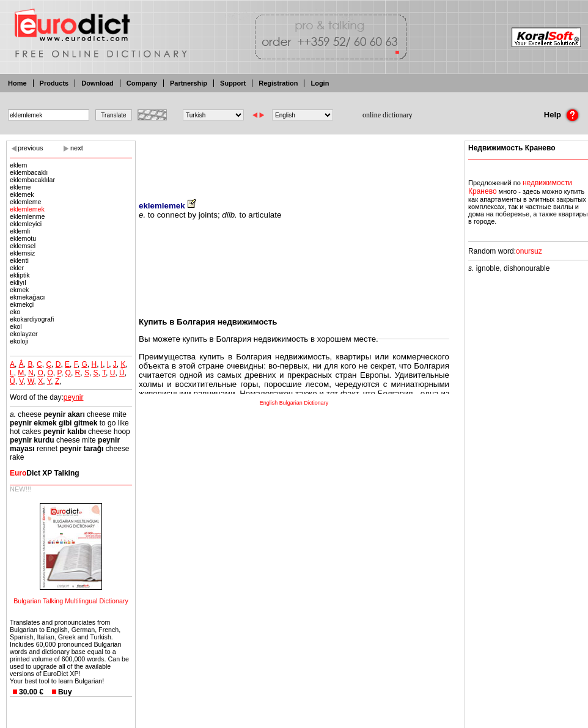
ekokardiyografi (32, 319)
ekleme (20, 187)
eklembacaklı (29, 172)
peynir (74, 397)
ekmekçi (22, 304)
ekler (17, 268)
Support (233, 83)
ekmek (19, 290)
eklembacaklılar (32, 180)
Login (320, 83)
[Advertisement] (294, 162)
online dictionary (388, 115)
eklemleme (26, 202)
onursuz (529, 251)
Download (97, 83)
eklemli (20, 231)
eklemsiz (22, 253)
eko (15, 312)
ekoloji (19, 341)
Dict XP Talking (45, 473)
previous (31, 148)
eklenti (19, 260)
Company (142, 83)
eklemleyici (26, 224)
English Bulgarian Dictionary (294, 403)
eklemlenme (27, 216)
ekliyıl (18, 282)
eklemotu (23, 238)
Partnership (189, 83)
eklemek (22, 194)
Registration (278, 83)
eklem (18, 165)
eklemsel (23, 246)
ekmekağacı (27, 297)
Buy (65, 692)
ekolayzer (24, 334)
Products (54, 83)
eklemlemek (27, 209)
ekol (16, 326)
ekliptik (20, 275)
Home (17, 83)
